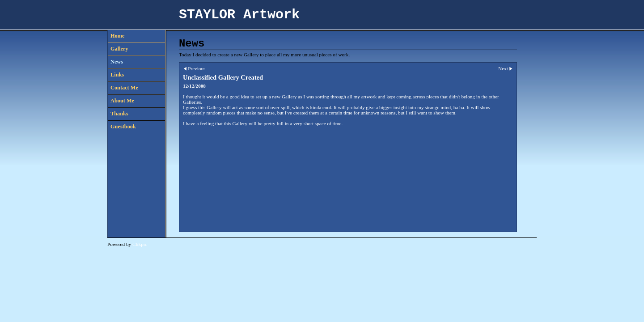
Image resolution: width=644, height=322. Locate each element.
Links (117, 75)
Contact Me (124, 88)
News (117, 62)
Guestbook (123, 127)
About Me (122, 101)
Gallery (119, 49)
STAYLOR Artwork (239, 15)
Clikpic (140, 244)
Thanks (119, 114)
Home (117, 36)
